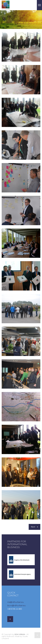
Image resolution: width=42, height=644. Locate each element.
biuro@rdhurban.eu (16, 606)
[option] (21, 20)
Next (34, 527)
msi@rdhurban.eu (16, 602)
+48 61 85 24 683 (15, 609)
